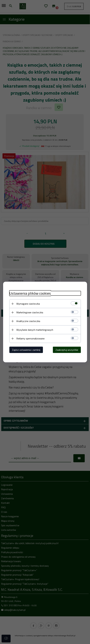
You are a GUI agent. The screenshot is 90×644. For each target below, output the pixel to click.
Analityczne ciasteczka (28, 321)
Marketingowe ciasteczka (30, 312)
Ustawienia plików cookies (30, 293)
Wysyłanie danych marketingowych (35, 330)
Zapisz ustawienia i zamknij (26, 350)
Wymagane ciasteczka (28, 304)
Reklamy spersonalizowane (30, 338)
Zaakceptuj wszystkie (67, 350)
